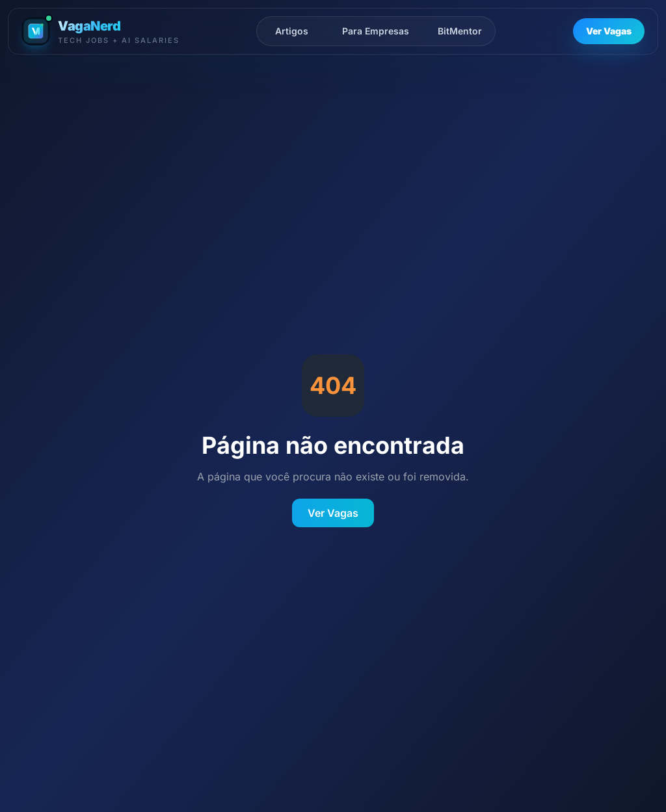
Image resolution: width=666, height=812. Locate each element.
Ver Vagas (609, 31)
